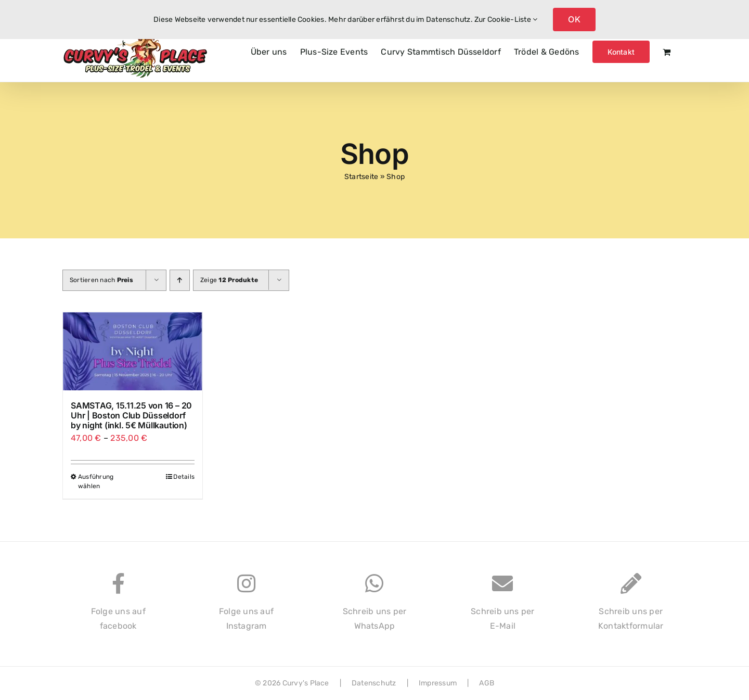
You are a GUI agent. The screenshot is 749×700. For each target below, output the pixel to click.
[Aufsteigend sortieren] (180, 280)
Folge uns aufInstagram (246, 607)
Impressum (438, 683)
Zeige (229, 280)
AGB (487, 683)
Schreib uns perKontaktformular (631, 607)
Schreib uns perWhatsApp (375, 607)
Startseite (361, 177)
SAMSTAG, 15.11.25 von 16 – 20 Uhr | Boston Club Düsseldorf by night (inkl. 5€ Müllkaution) (131, 415)
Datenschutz (374, 683)
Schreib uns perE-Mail (503, 607)
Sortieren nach (101, 280)
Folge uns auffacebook (118, 607)
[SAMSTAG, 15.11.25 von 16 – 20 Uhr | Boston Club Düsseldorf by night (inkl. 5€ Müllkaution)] (133, 351)
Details (184, 477)
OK (574, 19)
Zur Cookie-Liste (506, 20)
